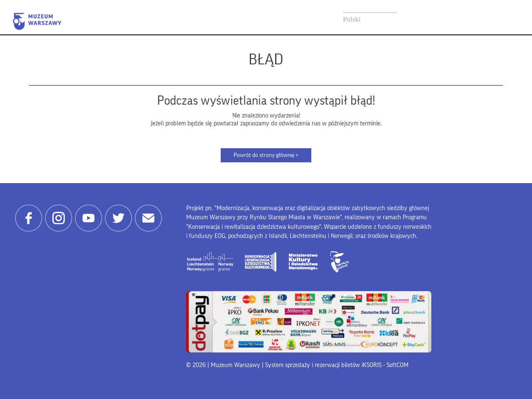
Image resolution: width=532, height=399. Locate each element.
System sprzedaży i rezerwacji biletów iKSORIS (323, 365)
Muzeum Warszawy (37, 21)
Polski (352, 19)
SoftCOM (398, 365)
